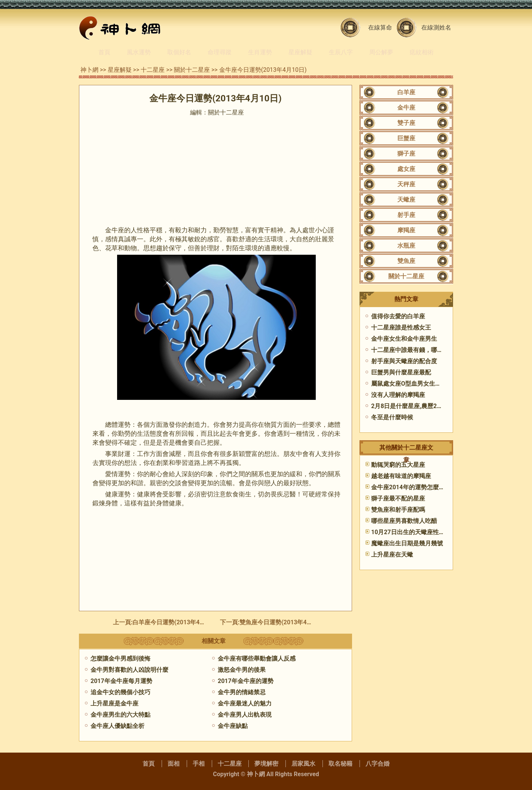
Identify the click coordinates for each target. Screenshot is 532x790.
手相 (199, 764)
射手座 (406, 215)
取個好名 (179, 52)
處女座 (406, 169)
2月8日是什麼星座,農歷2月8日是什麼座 (424, 406)
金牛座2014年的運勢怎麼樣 (408, 487)
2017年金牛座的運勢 (246, 681)
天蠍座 (406, 200)
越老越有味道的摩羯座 (401, 476)
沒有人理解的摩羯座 (398, 395)
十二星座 (153, 70)
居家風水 (303, 764)
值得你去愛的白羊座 (398, 316)
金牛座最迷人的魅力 (245, 703)
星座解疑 (300, 52)
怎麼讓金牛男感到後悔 (120, 659)
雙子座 (406, 123)
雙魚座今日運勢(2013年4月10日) (283, 622)
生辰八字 (341, 52)
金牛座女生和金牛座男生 (404, 339)
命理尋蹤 (220, 52)
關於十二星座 (192, 70)
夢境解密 (266, 764)
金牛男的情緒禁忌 (242, 692)
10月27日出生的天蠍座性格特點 (414, 532)
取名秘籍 (340, 764)
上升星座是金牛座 (114, 703)
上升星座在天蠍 (392, 555)
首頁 (104, 52)
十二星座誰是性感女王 (401, 327)
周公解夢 (381, 52)
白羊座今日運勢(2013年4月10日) (176, 622)
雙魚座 (406, 261)
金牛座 (406, 108)
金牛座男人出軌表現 (245, 715)
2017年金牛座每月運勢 (121, 681)
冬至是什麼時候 (392, 417)
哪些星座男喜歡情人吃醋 (404, 521)
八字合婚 (377, 764)
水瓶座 (406, 246)
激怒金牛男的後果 (242, 670)
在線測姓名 (436, 27)
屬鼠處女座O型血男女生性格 (409, 384)
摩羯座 (406, 230)
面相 (174, 764)
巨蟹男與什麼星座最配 (401, 372)
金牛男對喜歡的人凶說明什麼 (129, 670)
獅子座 (406, 154)
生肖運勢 (260, 52)
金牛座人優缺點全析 (117, 726)
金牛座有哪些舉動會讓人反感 (257, 659)
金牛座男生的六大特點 (120, 715)
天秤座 (406, 184)
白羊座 (406, 92)
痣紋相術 (422, 52)
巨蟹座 (406, 138)
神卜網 (89, 70)
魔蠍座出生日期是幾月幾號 (407, 543)
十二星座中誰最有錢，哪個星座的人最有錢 (428, 350)
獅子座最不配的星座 (398, 498)
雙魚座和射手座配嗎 (398, 510)
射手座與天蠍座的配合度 (404, 361)
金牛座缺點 (233, 726)
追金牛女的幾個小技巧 (120, 692)
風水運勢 (139, 52)
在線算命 (380, 27)
